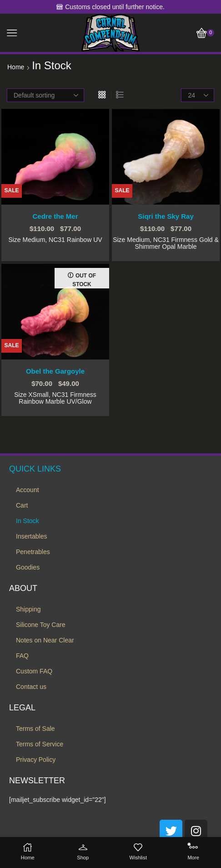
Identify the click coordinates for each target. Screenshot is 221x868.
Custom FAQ (34, 671)
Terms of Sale (35, 729)
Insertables (31, 536)
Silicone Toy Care (41, 625)
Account (28, 490)
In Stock (28, 521)
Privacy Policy (36, 760)
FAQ (22, 656)
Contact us (31, 687)
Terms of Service (40, 744)
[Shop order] (45, 95)
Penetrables (33, 552)
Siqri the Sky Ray (166, 216)
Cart (22, 505)
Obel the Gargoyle (55, 371)
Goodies (28, 567)
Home (16, 67)
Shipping (28, 609)
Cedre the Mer (55, 216)
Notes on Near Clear (45, 640)
